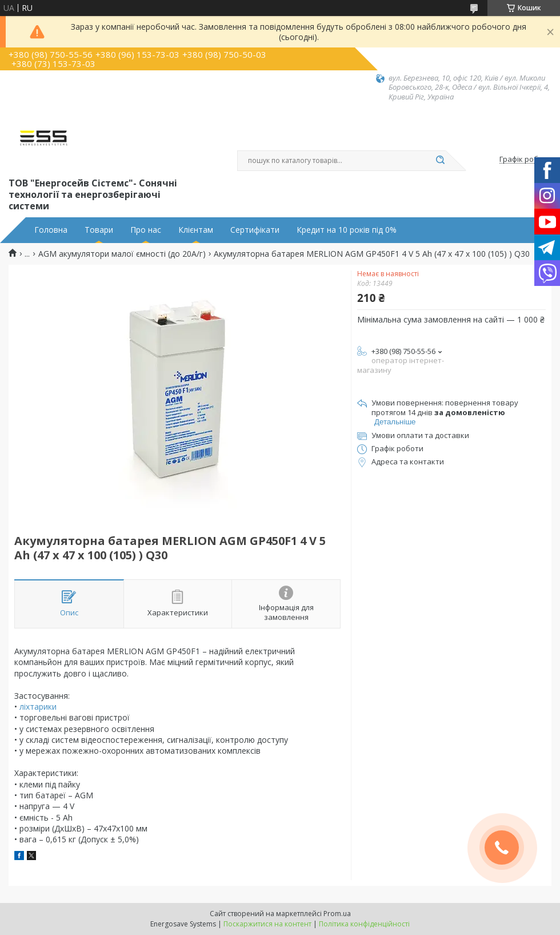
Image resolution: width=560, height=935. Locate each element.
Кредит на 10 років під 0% (347, 230)
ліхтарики (38, 707)
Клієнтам (196, 230)
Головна (51, 230)
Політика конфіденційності (364, 924)
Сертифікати (255, 230)
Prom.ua (337, 914)
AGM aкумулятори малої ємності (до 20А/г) (122, 254)
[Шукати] (440, 161)
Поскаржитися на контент (267, 924)
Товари (99, 230)
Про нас (146, 230)
